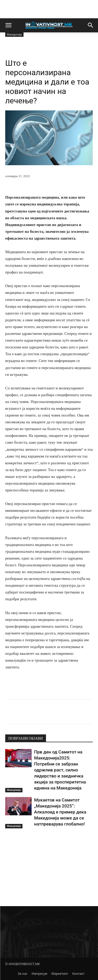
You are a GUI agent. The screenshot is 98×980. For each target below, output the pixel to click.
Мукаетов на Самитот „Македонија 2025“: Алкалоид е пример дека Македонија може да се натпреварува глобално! (60, 812)
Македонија (14, 790)
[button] (8, 25)
